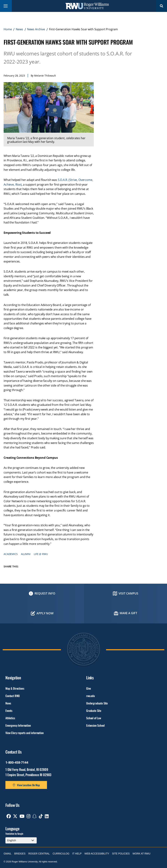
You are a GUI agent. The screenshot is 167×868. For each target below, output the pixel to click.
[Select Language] (21, 840)
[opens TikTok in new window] (41, 816)
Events (9, 711)
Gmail (8, 854)
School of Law (94, 718)
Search (162, 6)
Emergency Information (18, 725)
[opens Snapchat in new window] (35, 816)
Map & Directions (15, 688)
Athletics (10, 718)
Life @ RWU (41, 554)
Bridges (20, 854)
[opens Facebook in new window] (9, 816)
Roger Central (39, 854)
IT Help (77, 854)
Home (8, 29)
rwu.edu (91, 696)
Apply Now (45, 613)
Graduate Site (94, 711)
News (19, 29)
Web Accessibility (97, 854)
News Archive (36, 29)
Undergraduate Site (97, 703)
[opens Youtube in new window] (22, 816)
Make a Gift (128, 613)
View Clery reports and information (25, 733)
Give (88, 688)
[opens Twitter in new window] (15, 816)
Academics (11, 554)
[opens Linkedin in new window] (47, 816)
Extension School (95, 725)
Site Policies (121, 854)
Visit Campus (128, 593)
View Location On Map (28, 785)
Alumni (26, 554)
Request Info (45, 593)
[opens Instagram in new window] (28, 816)
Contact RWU (13, 696)
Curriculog (61, 854)
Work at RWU (141, 854)
